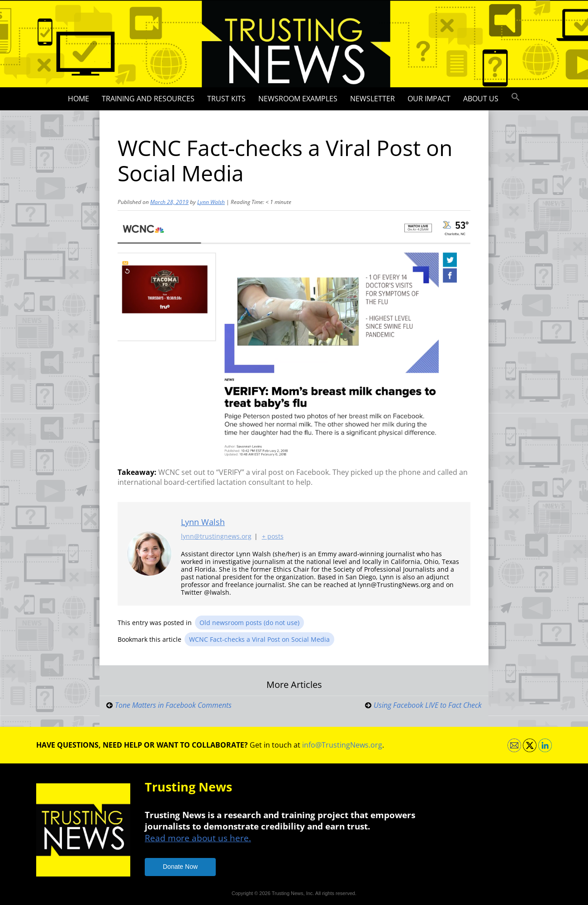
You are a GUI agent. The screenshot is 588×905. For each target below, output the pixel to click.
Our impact (429, 99)
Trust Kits (226, 99)
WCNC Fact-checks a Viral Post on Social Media (259, 639)
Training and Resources (148, 99)
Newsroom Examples (298, 99)
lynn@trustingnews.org (216, 537)
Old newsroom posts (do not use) (249, 623)
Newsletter (372, 99)
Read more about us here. (198, 838)
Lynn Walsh (211, 202)
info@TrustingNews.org (342, 745)
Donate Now (180, 867)
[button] (516, 97)
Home (78, 99)
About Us (481, 99)
